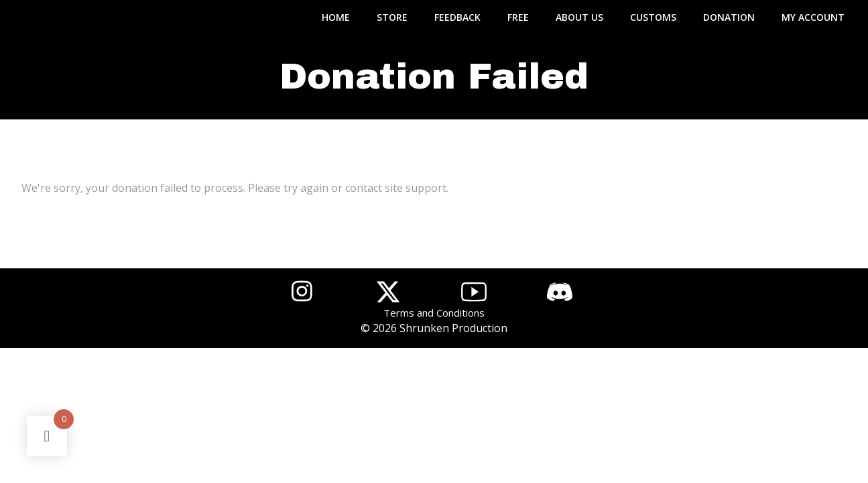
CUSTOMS (653, 17)
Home (336, 17)
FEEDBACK (457, 17)
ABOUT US (579, 17)
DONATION (729, 17)
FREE (518, 17)
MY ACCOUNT (813, 17)
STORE (392, 17)
